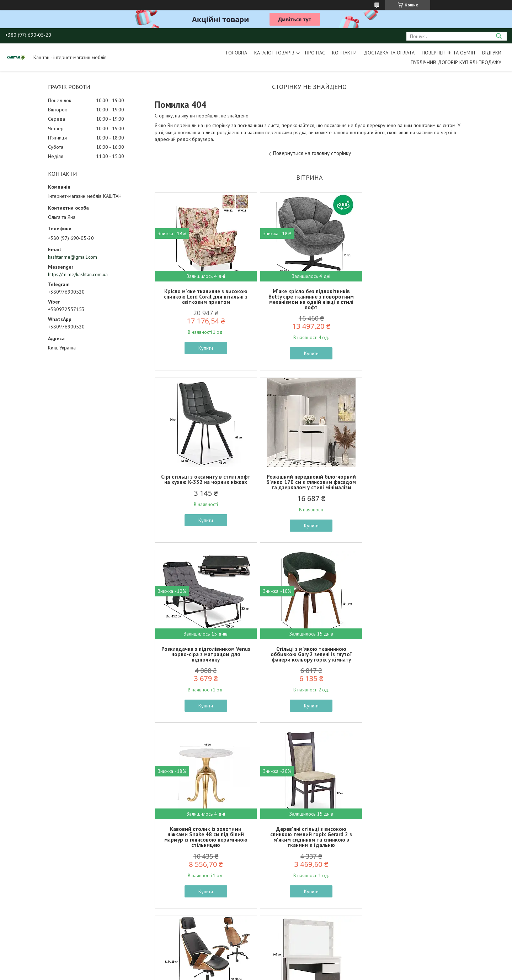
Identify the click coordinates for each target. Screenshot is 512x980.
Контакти (344, 53)
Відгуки (492, 53)
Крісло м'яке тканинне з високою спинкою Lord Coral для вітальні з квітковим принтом (205, 297)
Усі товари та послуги (307, 939)
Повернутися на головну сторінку (312, 153)
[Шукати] (499, 36)
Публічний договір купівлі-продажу (456, 62)
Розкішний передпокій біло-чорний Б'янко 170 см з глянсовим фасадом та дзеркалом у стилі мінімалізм (205, 482)
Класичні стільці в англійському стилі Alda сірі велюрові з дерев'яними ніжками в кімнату (309, 848)
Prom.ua (290, 967)
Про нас (315, 53)
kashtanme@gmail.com (73, 257)
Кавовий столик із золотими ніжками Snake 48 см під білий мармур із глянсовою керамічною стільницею (205, 665)
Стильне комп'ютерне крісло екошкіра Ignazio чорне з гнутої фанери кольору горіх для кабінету (413, 662)
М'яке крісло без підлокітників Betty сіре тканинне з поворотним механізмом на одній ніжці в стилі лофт (309, 299)
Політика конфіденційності (319, 973)
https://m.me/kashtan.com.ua (78, 274)
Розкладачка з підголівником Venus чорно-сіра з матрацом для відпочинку (309, 482)
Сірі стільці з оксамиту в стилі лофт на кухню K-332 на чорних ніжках (413, 294)
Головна (237, 53)
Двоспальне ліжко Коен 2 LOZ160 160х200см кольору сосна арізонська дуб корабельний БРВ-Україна (414, 850)
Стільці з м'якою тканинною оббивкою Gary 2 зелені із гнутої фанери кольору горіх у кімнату (413, 482)
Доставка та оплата (389, 53)
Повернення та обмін (448, 53)
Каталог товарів (274, 53)
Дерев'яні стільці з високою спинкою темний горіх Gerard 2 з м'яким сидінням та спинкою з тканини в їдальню (309, 665)
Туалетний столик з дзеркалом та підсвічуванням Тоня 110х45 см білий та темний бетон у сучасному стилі (205, 850)
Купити (205, 348)
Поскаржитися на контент (263, 973)
